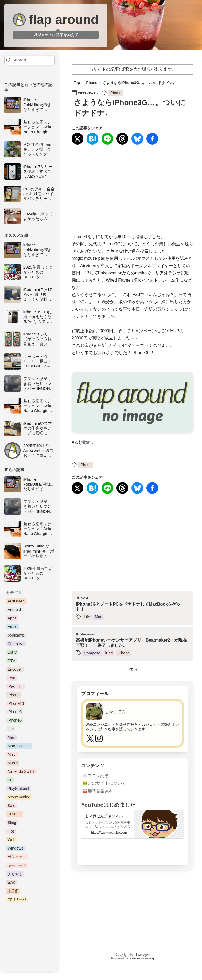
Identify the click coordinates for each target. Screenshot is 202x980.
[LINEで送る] (107, 139)
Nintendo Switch (21, 771)
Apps (12, 618)
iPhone (13, 695)
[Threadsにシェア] (122, 139)
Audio (12, 627)
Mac (11, 737)
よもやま (15, 874)
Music (13, 763)
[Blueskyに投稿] (137, 139)
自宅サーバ (17, 899)
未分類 (13, 891)
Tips (11, 831)
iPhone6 (15, 720)
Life (11, 729)
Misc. (12, 754)
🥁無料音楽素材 (98, 791)
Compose (16, 644)
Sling (12, 823)
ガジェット (17, 857)
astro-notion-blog (142, 958)
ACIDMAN (16, 601)
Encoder (15, 669)
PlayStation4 (18, 789)
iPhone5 (15, 712)
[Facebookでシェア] (152, 139)
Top (77, 83)
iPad (11, 678)
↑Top (133, 670)
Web (11, 840)
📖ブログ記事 (96, 775)
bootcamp (16, 635)
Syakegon (143, 955)
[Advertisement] (133, 189)
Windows (15, 848)
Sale (11, 806)
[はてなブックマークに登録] (92, 139)
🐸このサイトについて (104, 783)
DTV (11, 661)
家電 (11, 882)
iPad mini (15, 686)
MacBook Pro (19, 746)
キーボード (17, 865)
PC (10, 780)
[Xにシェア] (77, 139)
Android (14, 610)
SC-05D (14, 814)
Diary (12, 652)
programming (19, 797)
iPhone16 (16, 703)
